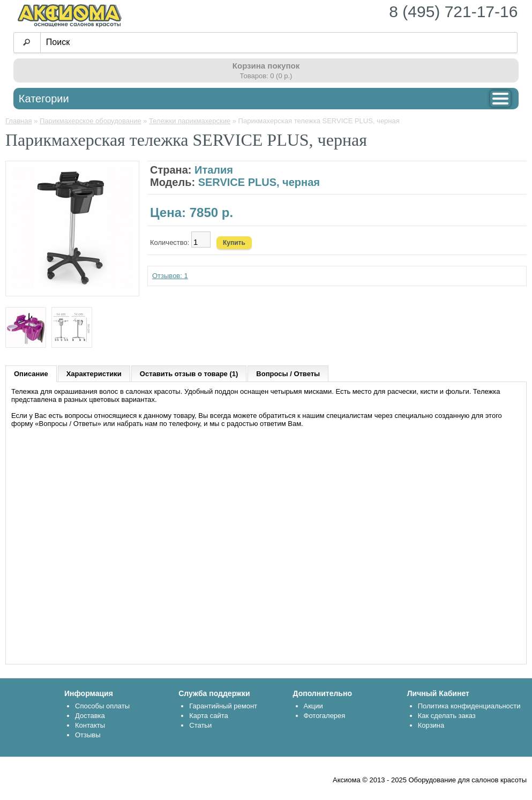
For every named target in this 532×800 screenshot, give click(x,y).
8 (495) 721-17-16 (453, 12)
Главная (18, 121)
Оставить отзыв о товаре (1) (189, 374)
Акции (313, 706)
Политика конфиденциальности (469, 706)
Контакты (90, 725)
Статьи (200, 725)
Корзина (431, 725)
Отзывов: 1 (170, 276)
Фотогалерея (325, 716)
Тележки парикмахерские (190, 121)
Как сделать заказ (447, 716)
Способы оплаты (102, 706)
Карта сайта (208, 716)
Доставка (90, 716)
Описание (31, 374)
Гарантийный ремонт (223, 706)
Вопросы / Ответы (288, 374)
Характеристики (94, 374)
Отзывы (88, 735)
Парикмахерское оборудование (91, 121)
